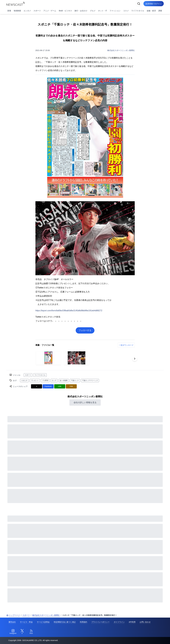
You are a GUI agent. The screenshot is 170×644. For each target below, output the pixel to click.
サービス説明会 (43, 622)
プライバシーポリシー (100, 622)
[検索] (139, 4)
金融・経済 (151, 11)
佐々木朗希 (64, 381)
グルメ (93, 11)
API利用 (132, 622)
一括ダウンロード (126, 345)
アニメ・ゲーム (50, 11)
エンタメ (27, 11)
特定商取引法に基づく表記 (65, 622)
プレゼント (35, 381)
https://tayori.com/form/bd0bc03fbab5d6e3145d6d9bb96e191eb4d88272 (69, 311)
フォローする (85, 330)
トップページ (13, 615)
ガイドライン (119, 622)
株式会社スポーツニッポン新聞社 (121, 50)
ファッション (115, 11)
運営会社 (12, 622)
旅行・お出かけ (81, 11)
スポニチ (24, 381)
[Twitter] (22, 632)
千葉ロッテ (75, 381)
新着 (9, 11)
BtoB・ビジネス (65, 11)
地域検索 (17, 11)
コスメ (126, 11)
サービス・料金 (26, 622)
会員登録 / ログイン (154, 4)
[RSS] (31, 632)
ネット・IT (103, 11)
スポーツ (37, 11)
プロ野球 (45, 381)
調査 (160, 11)
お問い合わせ (145, 622)
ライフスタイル (138, 11)
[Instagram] (13, 632)
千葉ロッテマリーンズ (90, 381)
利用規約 (84, 622)
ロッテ (54, 381)
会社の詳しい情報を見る (85, 402)
